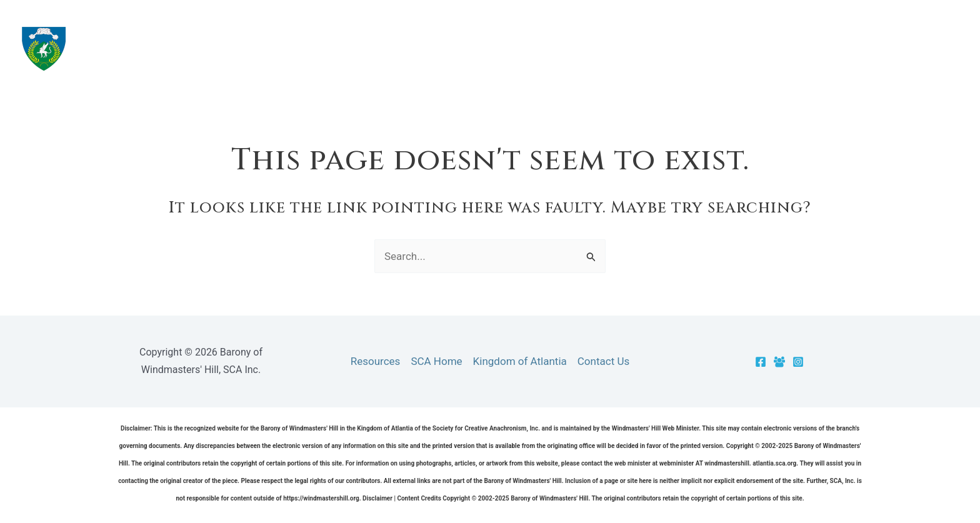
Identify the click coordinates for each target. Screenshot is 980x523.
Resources (722, 48)
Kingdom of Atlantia (520, 361)
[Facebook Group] (779, 362)
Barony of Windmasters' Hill (219, 48)
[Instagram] (798, 362)
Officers (887, 48)
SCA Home (436, 361)
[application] (662, 48)
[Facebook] (761, 362)
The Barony (630, 48)
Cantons (807, 48)
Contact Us (603, 361)
